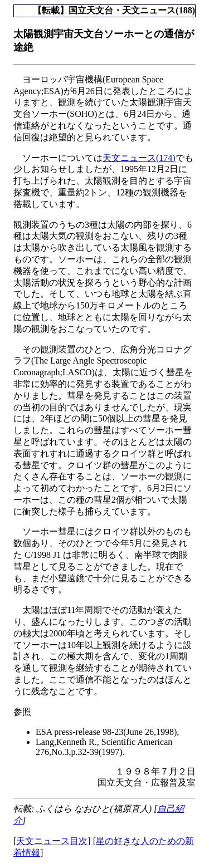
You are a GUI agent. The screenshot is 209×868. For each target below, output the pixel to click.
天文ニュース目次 (52, 841)
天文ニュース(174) (139, 158)
